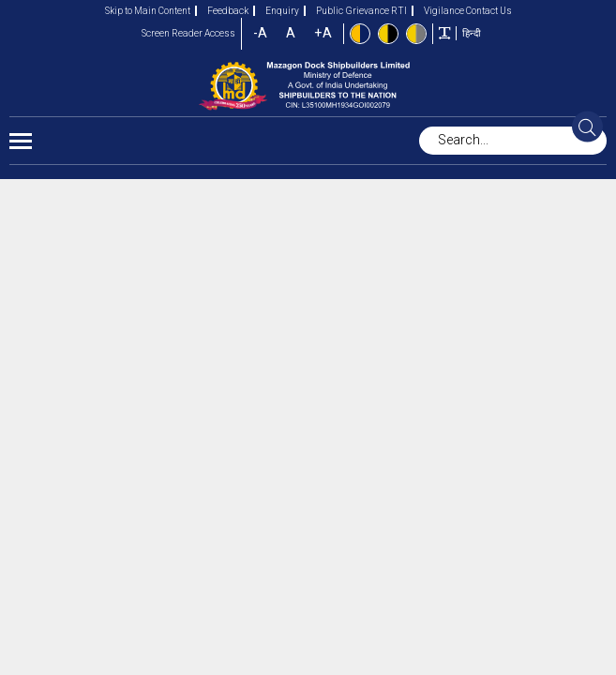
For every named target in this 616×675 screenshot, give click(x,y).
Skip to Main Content (148, 11)
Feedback (222, 11)
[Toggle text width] (444, 33)
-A (260, 33)
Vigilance (438, 11)
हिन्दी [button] (472, 33)
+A (323, 33)
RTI (399, 11)
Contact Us (489, 11)
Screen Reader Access (188, 33)
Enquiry (276, 11)
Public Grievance (346, 11)
